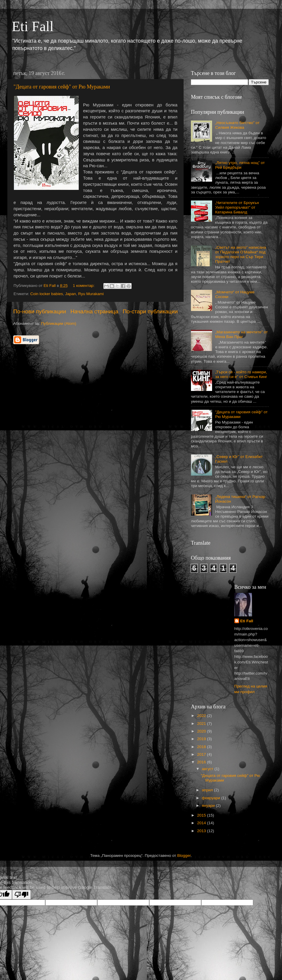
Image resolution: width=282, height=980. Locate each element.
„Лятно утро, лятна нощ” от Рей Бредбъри (240, 165)
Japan (71, 294)
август (208, 769)
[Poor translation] (21, 895)
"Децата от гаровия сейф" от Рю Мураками (62, 87)
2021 (202, 724)
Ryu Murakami (91, 294)
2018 (202, 747)
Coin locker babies (47, 294)
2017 (202, 754)
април (208, 790)
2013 (202, 831)
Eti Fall (33, 26)
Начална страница (94, 311)
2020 (202, 731)
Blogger (184, 856)
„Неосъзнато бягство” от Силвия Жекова (237, 125)
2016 (202, 762)
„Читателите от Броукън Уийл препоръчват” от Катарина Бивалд (237, 207)
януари (209, 806)
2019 (202, 739)
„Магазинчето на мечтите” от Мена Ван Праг (241, 334)
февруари (211, 798)
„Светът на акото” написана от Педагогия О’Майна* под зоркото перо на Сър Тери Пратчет (240, 255)
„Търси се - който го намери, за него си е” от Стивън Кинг (241, 374)
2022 (202, 716)
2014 (202, 823)
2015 (202, 815)
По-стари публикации (150, 311)
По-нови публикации (40, 311)
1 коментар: (84, 286)
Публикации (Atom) (59, 323)
